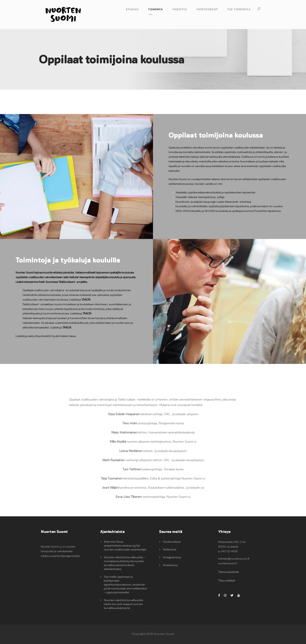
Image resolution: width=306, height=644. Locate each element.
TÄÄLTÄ (86, 300)
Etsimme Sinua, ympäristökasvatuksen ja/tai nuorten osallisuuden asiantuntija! (125, 546)
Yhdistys (180, 10)
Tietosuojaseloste (229, 572)
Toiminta (156, 10)
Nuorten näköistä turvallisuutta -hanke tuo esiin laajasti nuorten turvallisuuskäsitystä (124, 604)
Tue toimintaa (239, 10)
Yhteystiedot (207, 10)
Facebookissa (172, 542)
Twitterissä (169, 550)
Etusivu (132, 10)
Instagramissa (172, 557)
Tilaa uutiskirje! (227, 581)
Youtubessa (170, 565)
